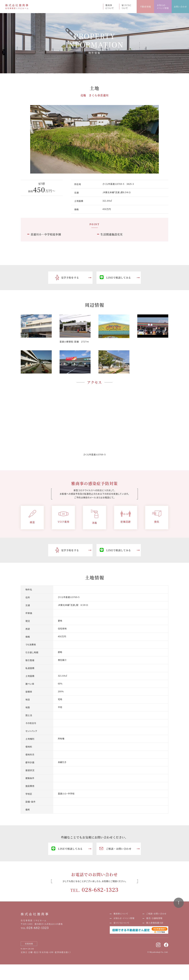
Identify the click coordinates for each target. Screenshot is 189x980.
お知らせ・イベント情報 (163, 7)
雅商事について (110, 7)
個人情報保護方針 (155, 923)
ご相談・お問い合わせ (115, 849)
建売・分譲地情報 (154, 918)
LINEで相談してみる (115, 278)
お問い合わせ (180, 7)
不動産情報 (145, 7)
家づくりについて (126, 7)
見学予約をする (67, 278)
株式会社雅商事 (35, 914)
